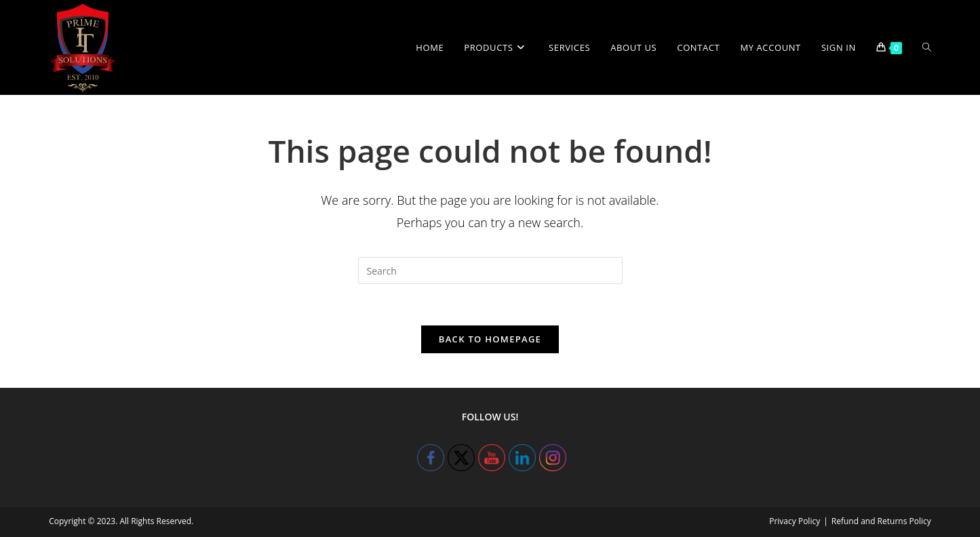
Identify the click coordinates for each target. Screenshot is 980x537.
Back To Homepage (490, 339)
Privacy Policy (795, 521)
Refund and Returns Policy (881, 521)
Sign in (839, 47)
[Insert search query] (490, 271)
